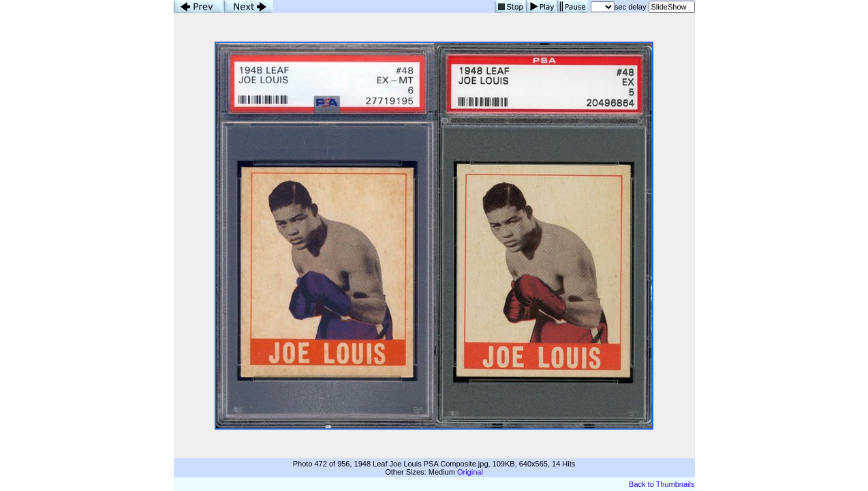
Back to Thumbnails (662, 484)
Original (470, 472)
